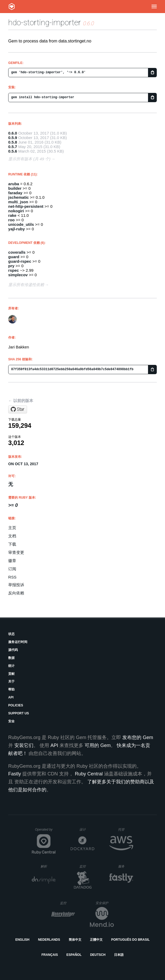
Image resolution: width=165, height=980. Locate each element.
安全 (11, 721)
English (22, 940)
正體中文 (96, 940)
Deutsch (98, 955)
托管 (125, 829)
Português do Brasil (130, 940)
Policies (16, 705)
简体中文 (75, 940)
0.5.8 (13, 142)
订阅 (12, 569)
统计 (11, 666)
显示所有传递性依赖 (26, 285)
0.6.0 (13, 133)
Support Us (19, 713)
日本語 (119, 955)
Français (50, 955)
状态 (11, 634)
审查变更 (16, 552)
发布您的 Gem (138, 737)
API (11, 697)
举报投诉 (16, 585)
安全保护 (105, 903)
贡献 (11, 674)
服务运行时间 (18, 642)
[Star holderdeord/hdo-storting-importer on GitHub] (18, 409)
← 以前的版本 (21, 401)
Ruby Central (89, 774)
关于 (11, 681)
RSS (12, 577)
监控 (87, 866)
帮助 (11, 689)
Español (74, 955)
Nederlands (49, 940)
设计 (87, 829)
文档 (12, 536)
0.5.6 (13, 151)
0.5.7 (13, 147)
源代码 (13, 650)
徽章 (12, 561)
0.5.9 (13, 138)
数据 (11, 658)
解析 (48, 866)
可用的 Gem (98, 745)
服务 (125, 866)
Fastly (15, 774)
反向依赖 (16, 593)
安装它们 (24, 745)
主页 (12, 528)
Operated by (45, 831)
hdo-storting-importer (45, 22)
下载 (12, 544)
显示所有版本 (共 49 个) (29, 159)
